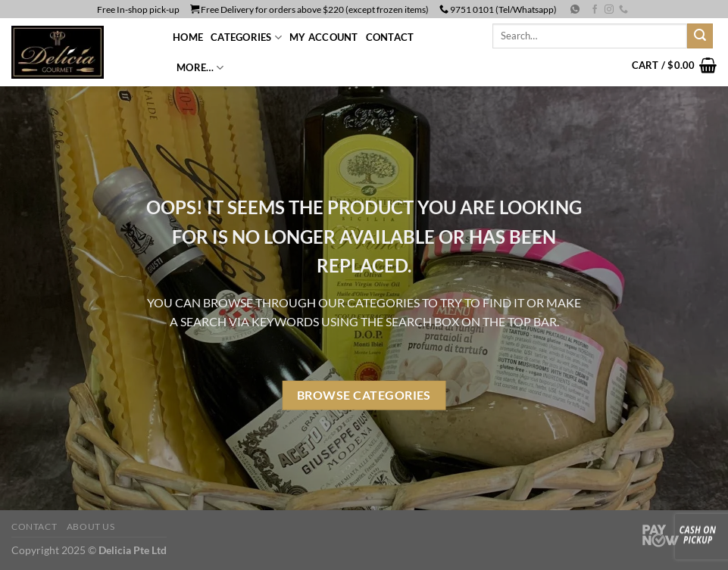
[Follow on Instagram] (609, 10)
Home (188, 37)
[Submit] (700, 36)
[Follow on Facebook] (595, 10)
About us (91, 526)
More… (200, 68)
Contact (390, 37)
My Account (324, 37)
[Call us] (623, 10)
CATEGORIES (246, 37)
